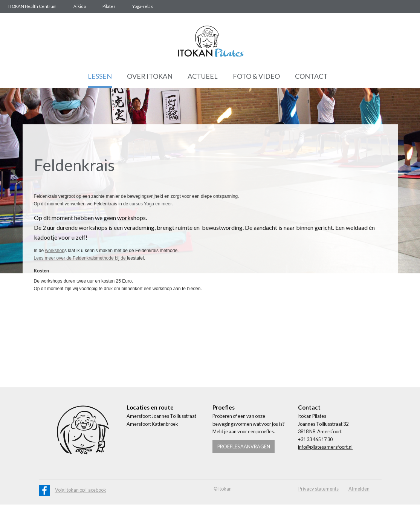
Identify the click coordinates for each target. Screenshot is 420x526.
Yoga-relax (143, 6)
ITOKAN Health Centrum (32, 6)
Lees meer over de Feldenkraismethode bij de (80, 258)
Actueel (203, 76)
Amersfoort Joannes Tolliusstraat (161, 416)
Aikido (80, 6)
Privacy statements (318, 489)
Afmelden (359, 489)
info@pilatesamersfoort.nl (325, 447)
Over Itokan (150, 76)
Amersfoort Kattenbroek (152, 424)
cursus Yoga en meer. (151, 204)
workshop (55, 251)
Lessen (100, 76)
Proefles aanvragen (244, 446)
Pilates (109, 6)
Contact (311, 76)
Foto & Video (256, 76)
